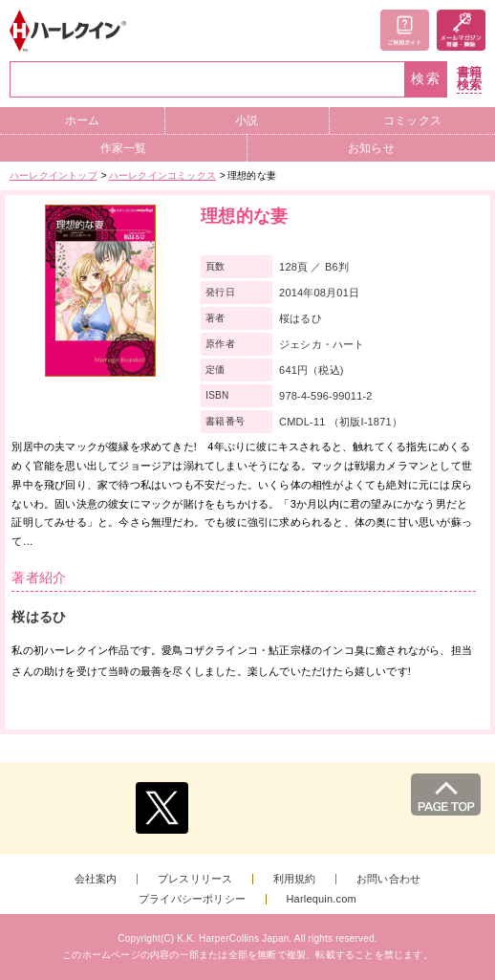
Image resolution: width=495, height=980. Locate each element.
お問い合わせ (388, 879)
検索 (426, 79)
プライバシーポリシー (192, 899)
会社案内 (96, 879)
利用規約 (295, 879)
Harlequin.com (321, 899)
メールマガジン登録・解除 (461, 30)
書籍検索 (469, 79)
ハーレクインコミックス (162, 175)
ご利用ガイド (405, 30)
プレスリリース (195, 879)
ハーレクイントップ (54, 175)
